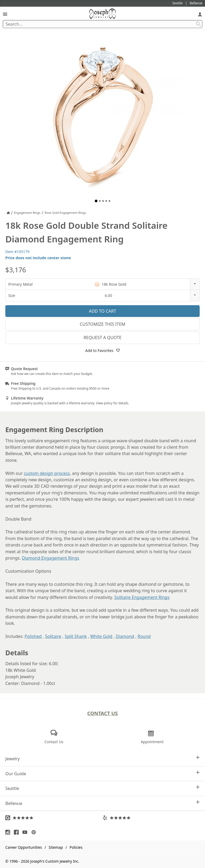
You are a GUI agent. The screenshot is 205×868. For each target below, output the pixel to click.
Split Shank (76, 636)
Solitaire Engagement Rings (142, 597)
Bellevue (102, 803)
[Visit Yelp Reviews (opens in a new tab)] (151, 818)
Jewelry (102, 759)
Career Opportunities (24, 847)
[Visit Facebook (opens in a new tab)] (18, 832)
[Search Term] (102, 24)
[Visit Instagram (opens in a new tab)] (9, 832)
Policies (76, 847)
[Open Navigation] (5, 14)
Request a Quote (102, 338)
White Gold (101, 636)
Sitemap (56, 847)
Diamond (125, 636)
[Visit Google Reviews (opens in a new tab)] (54, 818)
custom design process (47, 473)
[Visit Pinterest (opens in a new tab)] (35, 832)
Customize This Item (103, 324)
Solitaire (53, 636)
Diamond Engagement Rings (51, 558)
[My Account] (200, 14)
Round (144, 636)
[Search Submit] (198, 24)
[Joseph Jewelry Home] (8, 213)
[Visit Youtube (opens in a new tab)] (26, 832)
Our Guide (102, 774)
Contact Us (103, 713)
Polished (33, 636)
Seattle (102, 788)
